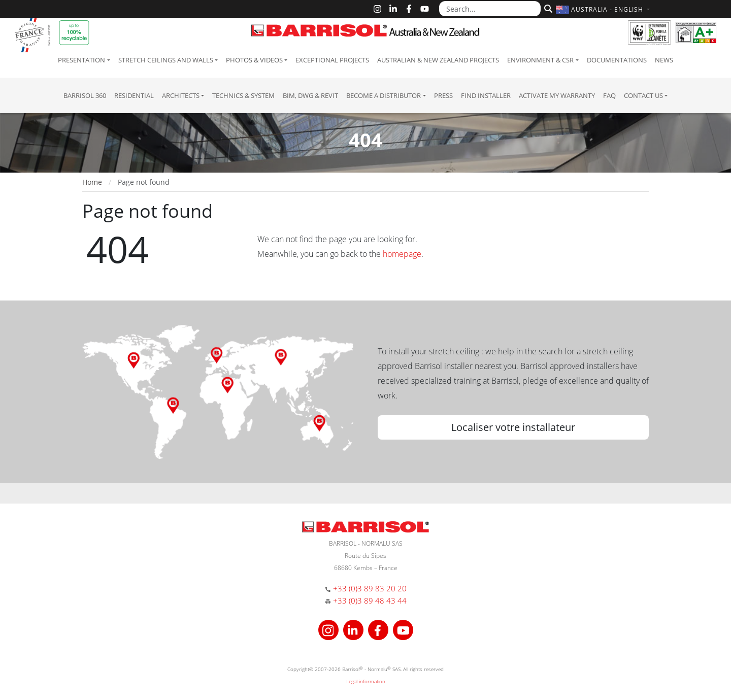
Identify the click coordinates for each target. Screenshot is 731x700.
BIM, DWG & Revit (310, 95)
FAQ (609, 95)
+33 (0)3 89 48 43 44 (370, 601)
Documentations (617, 60)
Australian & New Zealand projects (438, 60)
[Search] (547, 8)
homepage (402, 254)
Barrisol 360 (85, 95)
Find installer (486, 95)
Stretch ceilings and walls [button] (166, 60)
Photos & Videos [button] (254, 60)
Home (92, 182)
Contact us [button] (643, 95)
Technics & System (243, 95)
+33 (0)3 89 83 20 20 (370, 588)
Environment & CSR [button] (540, 60)
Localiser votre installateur (513, 427)
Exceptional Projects (332, 60)
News (664, 60)
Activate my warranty (557, 95)
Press (443, 95)
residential (134, 95)
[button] (604, 9)
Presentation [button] (81, 60)
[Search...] (490, 9)
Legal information (366, 681)
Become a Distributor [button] (384, 95)
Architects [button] (181, 95)
